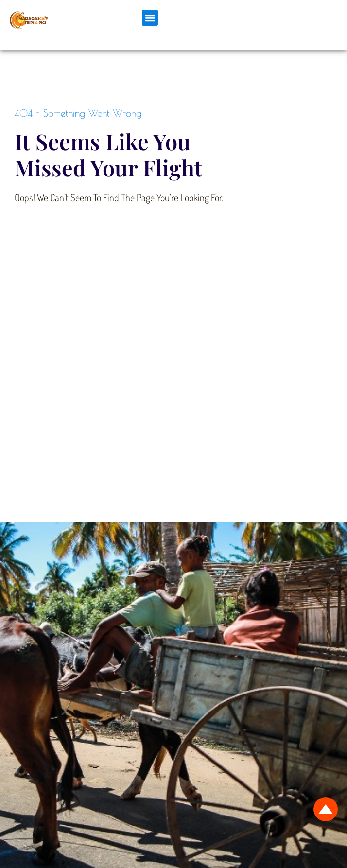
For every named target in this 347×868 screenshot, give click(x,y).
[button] (150, 18)
